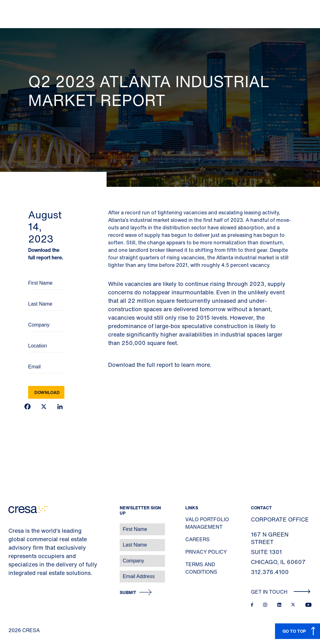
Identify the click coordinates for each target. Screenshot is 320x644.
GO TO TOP (294, 631)
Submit (128, 593)
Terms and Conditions (201, 568)
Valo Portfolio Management (207, 523)
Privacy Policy (206, 552)
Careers (197, 539)
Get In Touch (281, 592)
